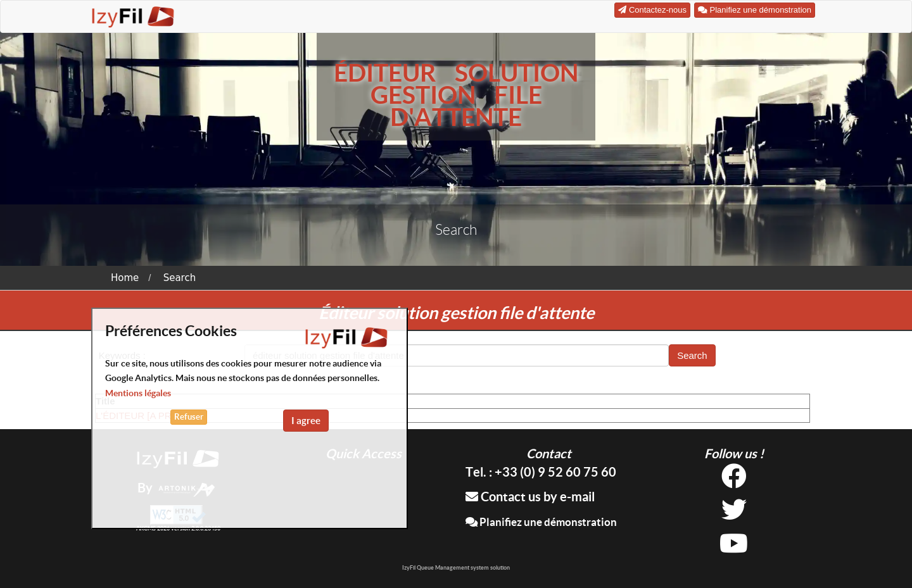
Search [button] (692, 355)
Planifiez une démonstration (541, 522)
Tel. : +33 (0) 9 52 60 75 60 (541, 472)
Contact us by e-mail (530, 497)
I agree (306, 421)
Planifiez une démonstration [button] (755, 10)
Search (180, 278)
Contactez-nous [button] (652, 10)
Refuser (189, 417)
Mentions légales (138, 393)
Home (125, 278)
